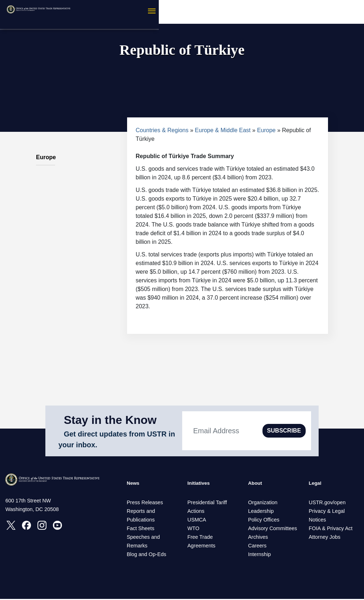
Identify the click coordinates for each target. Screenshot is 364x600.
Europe (266, 130)
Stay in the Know (110, 420)
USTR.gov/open (327, 503)
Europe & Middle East (223, 130)
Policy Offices (264, 521)
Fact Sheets (141, 529)
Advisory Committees (273, 529)
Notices (318, 521)
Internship (259, 555)
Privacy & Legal (327, 512)
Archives (258, 538)
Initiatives (201, 484)
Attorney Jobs (325, 538)
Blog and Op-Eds (147, 555)
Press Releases (145, 503)
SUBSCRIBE (284, 431)
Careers (257, 547)
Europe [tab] (46, 153)
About (256, 484)
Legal (316, 484)
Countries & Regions (162, 130)
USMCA (197, 521)
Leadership (261, 512)
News (134, 484)
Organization (263, 503)
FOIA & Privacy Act (331, 529)
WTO (194, 529)
